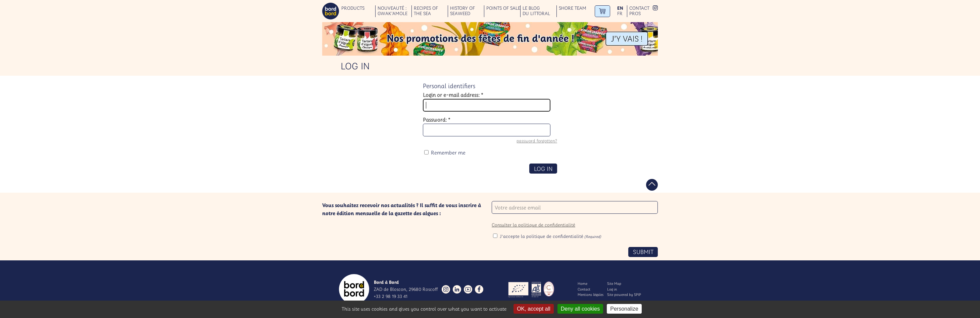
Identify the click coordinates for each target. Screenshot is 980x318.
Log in (612, 289)
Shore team (573, 8)
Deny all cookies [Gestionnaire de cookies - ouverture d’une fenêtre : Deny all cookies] (580, 309)
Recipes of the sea (426, 11)
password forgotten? (537, 141)
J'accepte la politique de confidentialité (550, 236)
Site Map (614, 283)
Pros (635, 14)
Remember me (448, 152)
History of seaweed (462, 11)
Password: (437, 120)
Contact (639, 8)
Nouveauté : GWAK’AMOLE (393, 11)
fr (620, 14)
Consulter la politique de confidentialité (533, 225)
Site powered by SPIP (624, 295)
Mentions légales (591, 295)
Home (582, 283)
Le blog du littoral (536, 11)
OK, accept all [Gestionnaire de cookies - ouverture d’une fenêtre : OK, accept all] (534, 309)
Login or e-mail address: (453, 95)
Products (353, 8)
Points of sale (503, 8)
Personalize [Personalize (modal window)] (624, 309)
